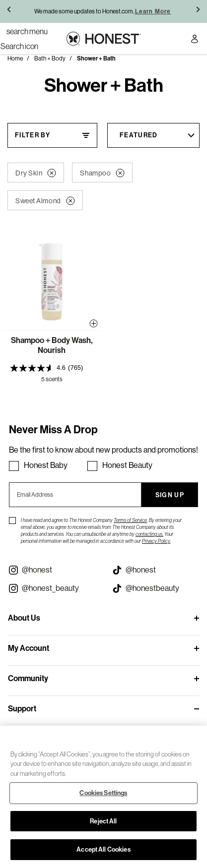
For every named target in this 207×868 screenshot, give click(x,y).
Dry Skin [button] (36, 173)
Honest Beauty (127, 465)
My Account (29, 648)
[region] (103, 797)
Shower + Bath (96, 58)
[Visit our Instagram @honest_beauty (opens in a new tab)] (52, 588)
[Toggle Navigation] (27, 31)
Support (22, 709)
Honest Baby (46, 465)
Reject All (103, 821)
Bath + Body (50, 58)
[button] (10, 11)
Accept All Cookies (103, 849)
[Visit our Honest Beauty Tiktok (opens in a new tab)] (156, 588)
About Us (24, 618)
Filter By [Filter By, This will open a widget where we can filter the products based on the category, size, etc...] (33, 135)
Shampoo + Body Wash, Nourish (52, 345)
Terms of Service (130, 520)
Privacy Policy (156, 541)
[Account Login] (195, 40)
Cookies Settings (103, 793)
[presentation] (52, 368)
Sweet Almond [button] (45, 201)
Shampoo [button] (102, 173)
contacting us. (149, 534)
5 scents (52, 379)
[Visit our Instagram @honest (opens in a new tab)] (52, 570)
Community (28, 678)
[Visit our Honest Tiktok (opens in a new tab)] (156, 570)
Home (15, 58)
